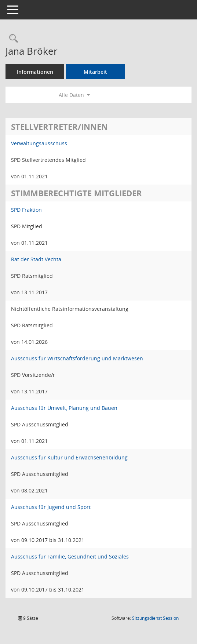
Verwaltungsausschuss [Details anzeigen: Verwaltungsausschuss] (39, 143)
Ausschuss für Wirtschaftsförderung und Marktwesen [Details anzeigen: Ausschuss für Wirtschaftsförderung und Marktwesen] (77, 358)
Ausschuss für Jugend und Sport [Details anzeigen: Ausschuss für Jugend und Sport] (51, 507)
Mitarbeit (95, 72)
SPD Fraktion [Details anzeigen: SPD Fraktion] (26, 210)
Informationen (35, 72)
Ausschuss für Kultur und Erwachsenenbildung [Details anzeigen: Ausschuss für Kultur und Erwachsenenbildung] (69, 457)
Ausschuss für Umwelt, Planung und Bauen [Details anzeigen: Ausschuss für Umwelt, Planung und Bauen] (64, 408)
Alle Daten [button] (74, 95)
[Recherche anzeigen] (12, 39)
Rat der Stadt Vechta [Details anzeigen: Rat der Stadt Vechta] (36, 259)
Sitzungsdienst (155, 618)
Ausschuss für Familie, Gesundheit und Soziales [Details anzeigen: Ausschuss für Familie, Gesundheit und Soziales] (70, 556)
